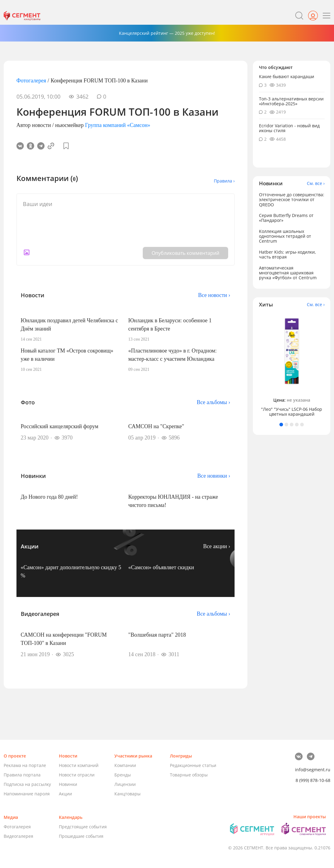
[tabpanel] (292, 365)
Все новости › (214, 295)
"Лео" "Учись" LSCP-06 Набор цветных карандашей (292, 412)
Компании (125, 765)
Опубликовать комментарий (185, 253)
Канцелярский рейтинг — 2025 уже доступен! (167, 33)
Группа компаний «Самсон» (118, 125)
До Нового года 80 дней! (49, 497)
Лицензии (125, 784)
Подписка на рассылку (27, 784)
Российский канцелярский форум (60, 426)
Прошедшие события (81, 836)
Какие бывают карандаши (287, 76)
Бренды (123, 775)
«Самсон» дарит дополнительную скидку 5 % (71, 571)
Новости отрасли (77, 775)
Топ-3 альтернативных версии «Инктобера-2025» (291, 101)
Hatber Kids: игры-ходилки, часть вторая (287, 254)
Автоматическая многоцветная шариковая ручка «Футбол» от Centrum (288, 273)
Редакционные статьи (193, 765)
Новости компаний (79, 765)
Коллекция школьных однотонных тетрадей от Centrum (285, 236)
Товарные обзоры (189, 775)
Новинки (68, 784)
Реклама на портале (25, 765)
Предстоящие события (83, 827)
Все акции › (217, 546)
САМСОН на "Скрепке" (156, 426)
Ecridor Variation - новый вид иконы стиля (289, 128)
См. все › (316, 183)
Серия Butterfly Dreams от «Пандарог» (286, 218)
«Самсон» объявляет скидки (161, 567)
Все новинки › (214, 476)
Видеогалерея (18, 836)
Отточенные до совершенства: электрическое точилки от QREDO (292, 199)
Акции (65, 794)
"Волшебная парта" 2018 (157, 635)
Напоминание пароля (27, 794)
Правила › (224, 181)
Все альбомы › (214, 402)
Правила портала (22, 775)
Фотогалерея (31, 81)
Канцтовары (127, 794)
